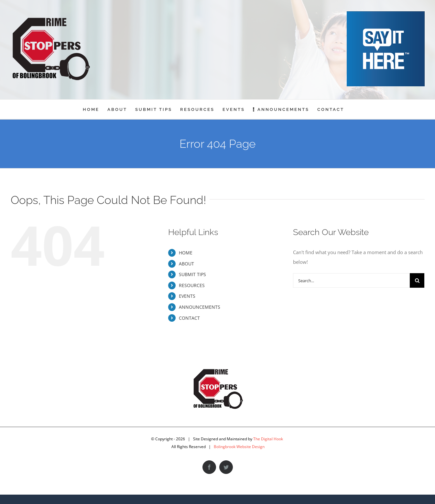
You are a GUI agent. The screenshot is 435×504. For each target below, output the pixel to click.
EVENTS (187, 296)
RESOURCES (192, 285)
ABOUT (186, 264)
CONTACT (189, 318)
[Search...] (352, 280)
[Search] (417, 280)
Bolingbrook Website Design (239, 447)
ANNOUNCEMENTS (200, 307)
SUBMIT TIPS (192, 274)
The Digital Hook (268, 439)
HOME (186, 253)
